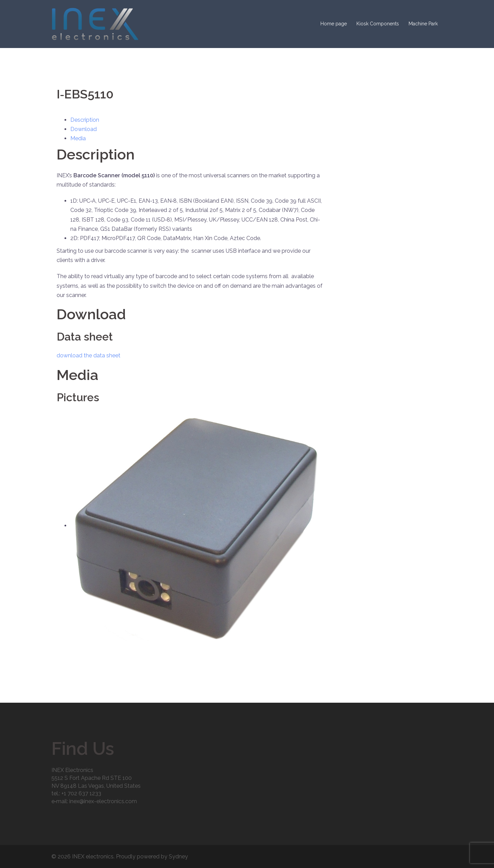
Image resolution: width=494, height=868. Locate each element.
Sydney (178, 857)
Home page (334, 24)
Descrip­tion (85, 120)
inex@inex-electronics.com (103, 801)
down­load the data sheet (89, 355)
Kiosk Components (378, 24)
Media (78, 138)
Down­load (84, 129)
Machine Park (423, 24)
